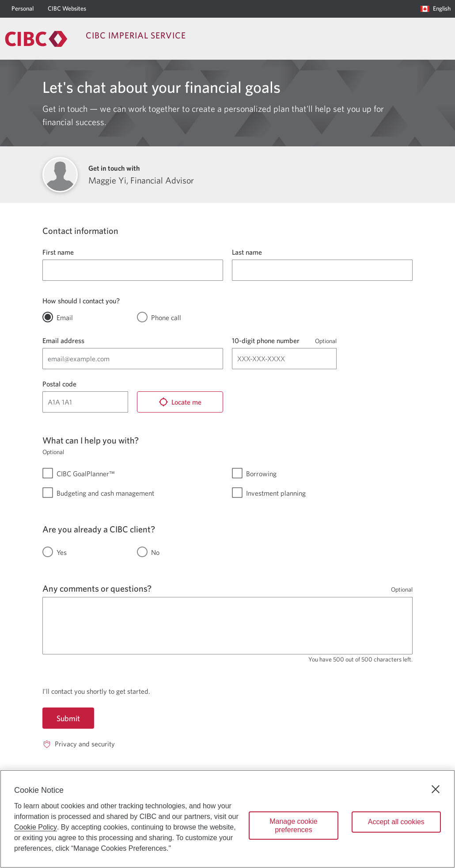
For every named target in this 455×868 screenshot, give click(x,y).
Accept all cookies (396, 822)
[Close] (436, 789)
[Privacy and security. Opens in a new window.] (79, 744)
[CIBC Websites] (67, 9)
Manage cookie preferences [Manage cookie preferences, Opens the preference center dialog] (294, 826)
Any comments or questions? (97, 588)
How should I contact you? (81, 301)
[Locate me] (180, 402)
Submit (68, 718)
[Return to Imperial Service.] (36, 39)
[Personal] (23, 9)
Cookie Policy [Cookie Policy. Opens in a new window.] (36, 827)
